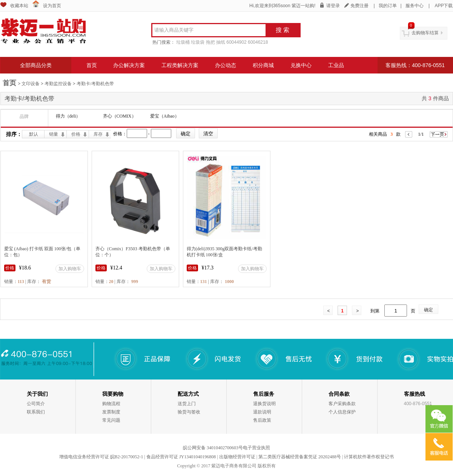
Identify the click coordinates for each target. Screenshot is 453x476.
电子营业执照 (256, 448)
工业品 (336, 65)
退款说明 (262, 412)
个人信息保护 (342, 412)
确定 (428, 310)
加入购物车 (70, 269)
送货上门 (187, 404)
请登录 (333, 6)
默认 (34, 134)
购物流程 (111, 404)
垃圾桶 (183, 42)
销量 (54, 134)
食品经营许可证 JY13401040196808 (181, 457)
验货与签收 (189, 412)
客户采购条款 (342, 404)
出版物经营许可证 (237, 457)
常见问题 (111, 420)
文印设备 (31, 84)
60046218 (258, 42)
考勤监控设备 (58, 84)
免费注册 (359, 6)
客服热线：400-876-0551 (415, 65)
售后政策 (262, 420)
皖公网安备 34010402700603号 (213, 448)
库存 (98, 134)
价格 (76, 134)
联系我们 (36, 412)
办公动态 (226, 65)
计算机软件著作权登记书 (369, 457)
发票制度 (111, 412)
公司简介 (36, 404)
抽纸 (221, 42)
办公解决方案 (129, 65)
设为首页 (52, 6)
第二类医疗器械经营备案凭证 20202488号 (300, 457)
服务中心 (415, 6)
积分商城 (263, 65)
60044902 (236, 42)
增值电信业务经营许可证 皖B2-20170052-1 (101, 457)
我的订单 (388, 6)
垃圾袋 (198, 42)
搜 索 (283, 30)
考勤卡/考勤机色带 (95, 84)
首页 (92, 65)
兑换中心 (301, 65)
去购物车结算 (425, 33)
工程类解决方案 (180, 65)
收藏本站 (19, 6)
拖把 (210, 42)
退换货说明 (264, 404)
